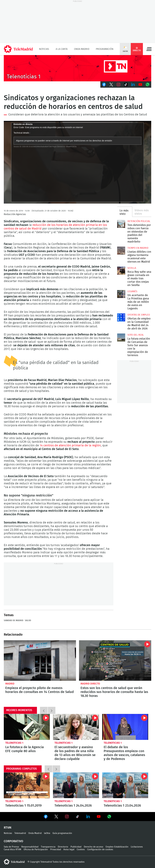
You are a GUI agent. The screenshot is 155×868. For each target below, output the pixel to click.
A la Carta (62, 49)
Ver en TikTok (77, 817)
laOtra (47, 833)
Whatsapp (148, 85)
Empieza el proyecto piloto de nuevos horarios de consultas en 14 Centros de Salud (40, 661)
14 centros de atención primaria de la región (70, 445)
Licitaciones (137, 847)
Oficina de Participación (36, 850)
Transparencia (48, 847)
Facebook (104, 85)
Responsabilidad (30, 847)
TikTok (126, 85)
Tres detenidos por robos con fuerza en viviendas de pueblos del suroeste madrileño (121, 224)
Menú (149, 49)
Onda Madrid (82, 49)
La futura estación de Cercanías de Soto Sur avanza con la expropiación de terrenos (121, 337)
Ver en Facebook (46, 817)
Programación (105, 49)
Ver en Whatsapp (109, 817)
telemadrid (14, 862)
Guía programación (62, 833)
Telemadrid (20, 833)
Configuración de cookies (100, 850)
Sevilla (132, 268)
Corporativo (13, 841)
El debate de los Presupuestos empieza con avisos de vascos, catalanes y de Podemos (125, 727)
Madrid (10, 684)
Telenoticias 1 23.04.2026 (125, 785)
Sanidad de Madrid (14, 621)
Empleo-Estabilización (117, 847)
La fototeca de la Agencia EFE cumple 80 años (27, 727)
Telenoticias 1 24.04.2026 (76, 785)
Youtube (140, 85)
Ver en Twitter (56, 817)
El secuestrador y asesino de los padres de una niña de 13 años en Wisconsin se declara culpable (76, 727)
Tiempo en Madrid (138, 248)
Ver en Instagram (67, 817)
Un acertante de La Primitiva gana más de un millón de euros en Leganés (121, 294)
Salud (28, 621)
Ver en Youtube (99, 817)
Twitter (111, 85)
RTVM (8, 828)
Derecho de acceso (94, 847)
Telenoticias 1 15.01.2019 (27, 785)
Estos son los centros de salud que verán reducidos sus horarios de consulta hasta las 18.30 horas (115, 661)
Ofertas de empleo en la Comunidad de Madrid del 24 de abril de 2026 (121, 317)
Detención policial (139, 221)
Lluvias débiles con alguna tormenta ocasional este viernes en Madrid (121, 251)
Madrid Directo (90, 684)
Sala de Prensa (11, 847)
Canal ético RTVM (12, 850)
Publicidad (76, 847)
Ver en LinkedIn (88, 817)
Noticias (44, 49)
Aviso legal (69, 850)
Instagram (119, 85)
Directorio (63, 847)
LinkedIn (133, 85)
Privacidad (56, 850)
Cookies (81, 850)
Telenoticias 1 (14, 743)
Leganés (132, 291)
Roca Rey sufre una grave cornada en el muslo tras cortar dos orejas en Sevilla (121, 271)
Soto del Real (136, 335)
